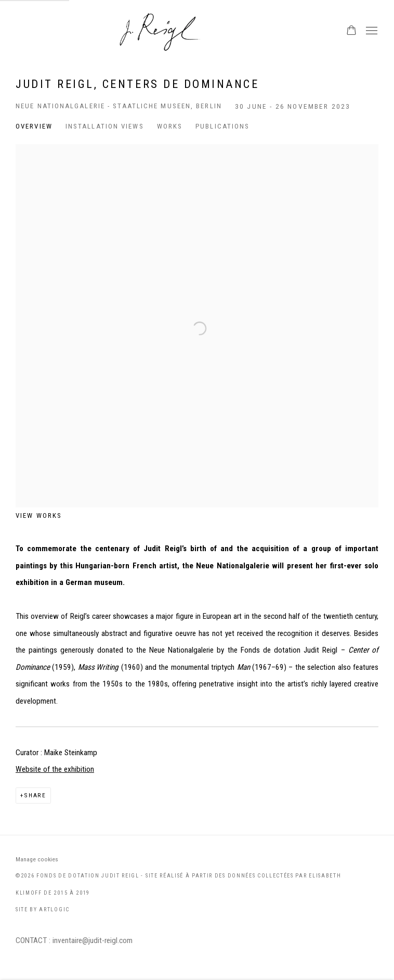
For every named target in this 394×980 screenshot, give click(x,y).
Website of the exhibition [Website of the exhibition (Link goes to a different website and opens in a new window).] (55, 769)
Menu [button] (371, 31)
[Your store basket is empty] (351, 31)
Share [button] (35, 795)
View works (39, 516)
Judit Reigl (197, 31)
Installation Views (105, 126)
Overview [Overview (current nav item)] (34, 126)
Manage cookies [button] (37, 859)
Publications (222, 126)
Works (170, 126)
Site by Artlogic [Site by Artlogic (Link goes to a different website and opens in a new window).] (43, 909)
